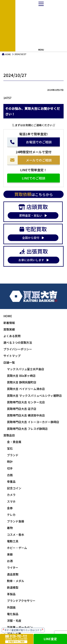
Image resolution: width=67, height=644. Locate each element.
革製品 (11, 594)
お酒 (10, 561)
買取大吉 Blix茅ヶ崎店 (21, 376)
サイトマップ (12, 356)
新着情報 (9, 323)
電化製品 (13, 614)
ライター (13, 567)
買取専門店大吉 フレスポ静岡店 (27, 429)
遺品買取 (13, 574)
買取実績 (9, 329)
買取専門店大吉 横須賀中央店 (26, 415)
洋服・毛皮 (14, 621)
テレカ (11, 515)
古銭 (10, 475)
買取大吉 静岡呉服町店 (22, 382)
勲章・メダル (16, 581)
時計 (10, 462)
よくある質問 (12, 336)
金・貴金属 (14, 442)
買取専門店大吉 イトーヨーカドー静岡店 (33, 422)
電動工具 (13, 541)
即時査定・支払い (33, 215)
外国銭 (11, 607)
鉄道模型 (13, 587)
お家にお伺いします (34, 260)
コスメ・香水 (16, 535)
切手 (10, 468)
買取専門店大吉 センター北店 (26, 402)
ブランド (13, 455)
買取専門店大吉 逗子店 (22, 409)
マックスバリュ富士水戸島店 (26, 369)
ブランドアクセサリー (21, 601)
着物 (10, 528)
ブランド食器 (16, 521)
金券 (10, 508)
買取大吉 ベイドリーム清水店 (26, 389)
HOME (8, 54)
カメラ (11, 495)
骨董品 (11, 481)
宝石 (10, 448)
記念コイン (14, 488)
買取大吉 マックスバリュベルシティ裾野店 (34, 396)
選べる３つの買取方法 (18, 342)
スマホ (11, 501)
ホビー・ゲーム (17, 548)
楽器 (10, 554)
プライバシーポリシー (18, 349)
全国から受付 (33, 238)
